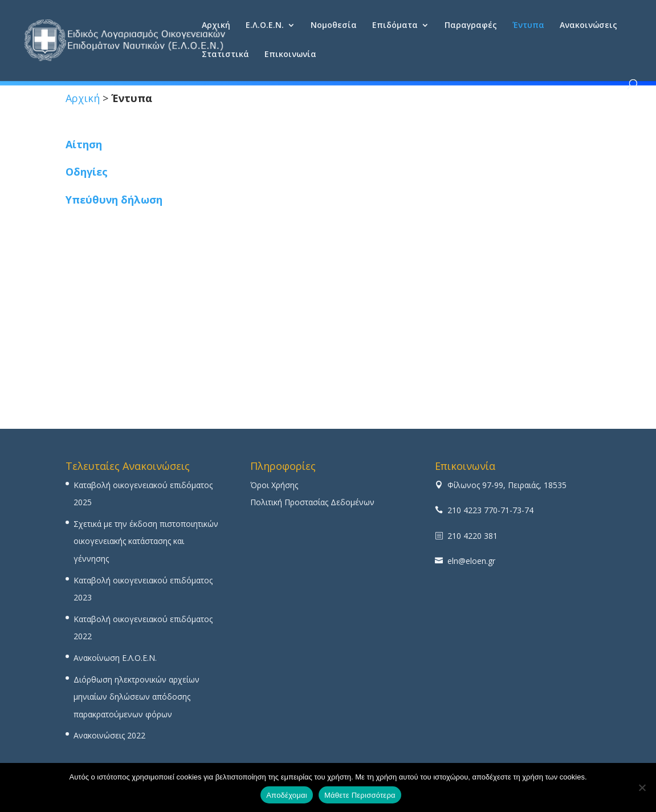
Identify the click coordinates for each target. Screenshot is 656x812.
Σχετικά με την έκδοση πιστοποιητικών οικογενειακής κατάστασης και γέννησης (146, 541)
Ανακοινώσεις (588, 26)
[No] (642, 787)
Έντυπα (528, 26)
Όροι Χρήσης (274, 485)
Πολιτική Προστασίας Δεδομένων (312, 502)
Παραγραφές (471, 26)
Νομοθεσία (334, 26)
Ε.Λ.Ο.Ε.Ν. (265, 26)
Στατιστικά (225, 55)
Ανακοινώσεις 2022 (109, 735)
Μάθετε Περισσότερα (360, 795)
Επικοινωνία (290, 55)
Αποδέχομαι (287, 795)
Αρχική (216, 26)
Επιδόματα (395, 26)
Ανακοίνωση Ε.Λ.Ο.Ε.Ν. (115, 658)
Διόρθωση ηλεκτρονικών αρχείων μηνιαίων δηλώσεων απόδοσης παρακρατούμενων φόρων (137, 697)
